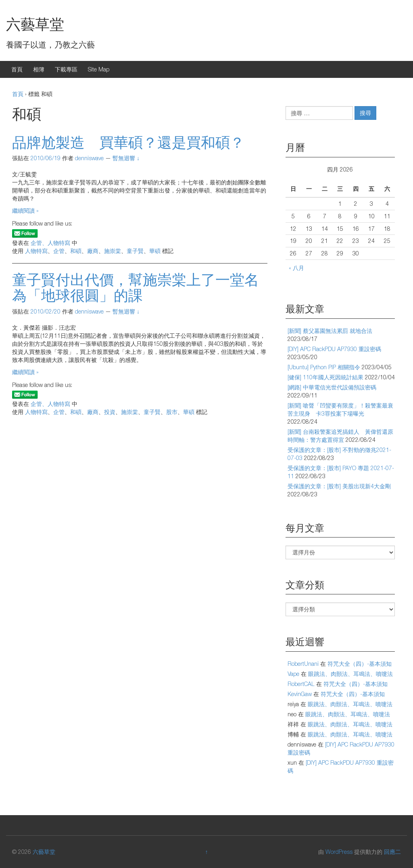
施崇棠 (113, 251)
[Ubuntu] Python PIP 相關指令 (324, 367)
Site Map (99, 69)
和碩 (76, 251)
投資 (110, 412)
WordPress (339, 852)
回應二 (392, 852)
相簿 (39, 69)
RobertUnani (303, 664)
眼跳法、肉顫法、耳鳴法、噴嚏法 (350, 674)
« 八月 (296, 268)
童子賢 (135, 251)
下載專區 (66, 69)
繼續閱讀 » (25, 210)
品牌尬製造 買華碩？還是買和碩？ (128, 142)
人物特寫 (36, 251)
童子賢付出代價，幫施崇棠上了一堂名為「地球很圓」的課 (136, 288)
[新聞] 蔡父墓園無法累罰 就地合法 (330, 331)
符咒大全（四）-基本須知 (360, 664)
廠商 (93, 251)
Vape (293, 674)
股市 (172, 412)
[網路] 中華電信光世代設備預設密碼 (332, 387)
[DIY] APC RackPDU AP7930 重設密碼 (334, 349)
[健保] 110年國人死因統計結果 (325, 377)
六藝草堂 (35, 24)
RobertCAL (301, 684)
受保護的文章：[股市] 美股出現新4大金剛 (339, 486)
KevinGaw (300, 694)
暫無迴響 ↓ (126, 158)
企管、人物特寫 (50, 243)
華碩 (155, 251)
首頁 (17, 69)
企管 (59, 251)
